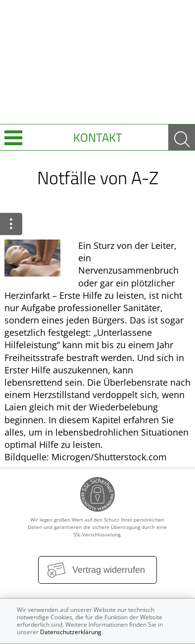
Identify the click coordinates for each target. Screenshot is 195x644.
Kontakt (98, 137)
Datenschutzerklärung (71, 632)
